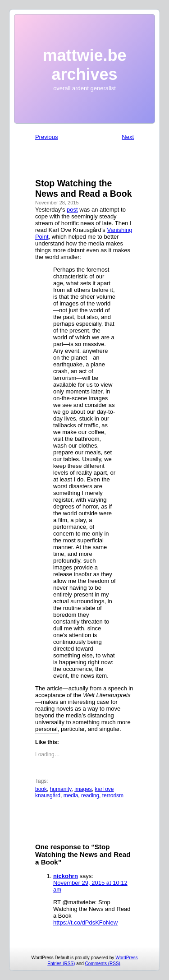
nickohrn (66, 876)
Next (128, 137)
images (83, 789)
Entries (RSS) (61, 964)
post (72, 210)
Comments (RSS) (103, 964)
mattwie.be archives (84, 65)
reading (90, 795)
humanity (61, 789)
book (41, 789)
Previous (47, 137)
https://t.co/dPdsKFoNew (85, 922)
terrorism (113, 795)
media (71, 795)
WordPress (126, 958)
